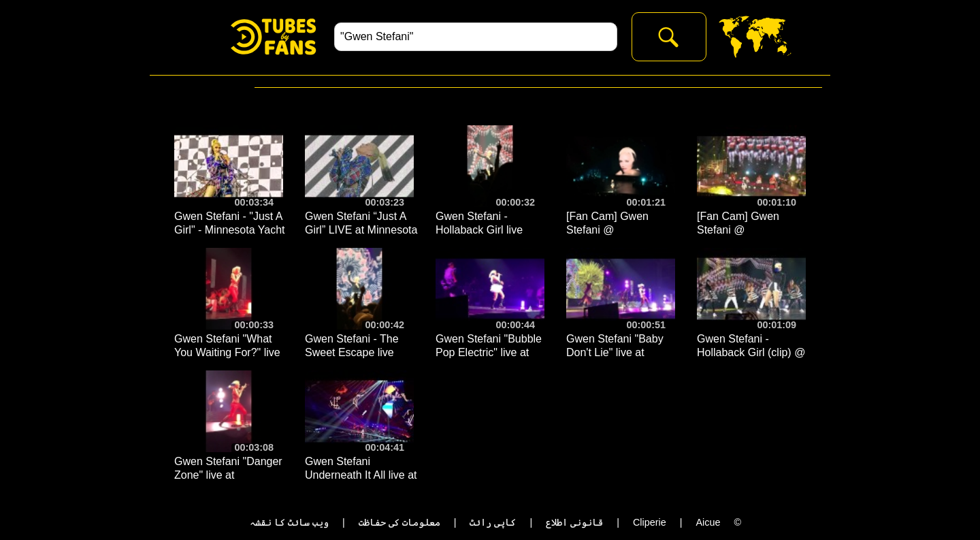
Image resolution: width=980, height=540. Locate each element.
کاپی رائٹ (493, 522)
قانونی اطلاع (574, 522)
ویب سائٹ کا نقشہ (289, 522)
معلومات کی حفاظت (399, 522)
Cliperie (650, 522)
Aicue (708, 522)
